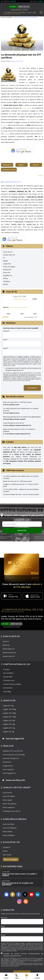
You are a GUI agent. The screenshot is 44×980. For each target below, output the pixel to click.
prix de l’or (4, 125)
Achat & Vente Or (11, 636)
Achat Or (6, 641)
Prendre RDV (8, 677)
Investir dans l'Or (9, 255)
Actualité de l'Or (11, 842)
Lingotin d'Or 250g (9, 713)
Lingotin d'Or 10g (9, 728)
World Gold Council (9, 170)
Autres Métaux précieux (15, 819)
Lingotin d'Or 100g (9, 717)
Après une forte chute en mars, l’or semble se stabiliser (19, 430)
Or (4, 258)
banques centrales (18, 197)
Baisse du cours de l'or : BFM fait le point (17, 481)
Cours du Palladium (10, 828)
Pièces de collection (10, 804)
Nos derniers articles (15, 397)
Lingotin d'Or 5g (8, 732)
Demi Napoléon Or (9, 773)
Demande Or (7, 165)
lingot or (21, 165)
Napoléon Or (8, 275)
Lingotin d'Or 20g (9, 724)
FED (26, 205)
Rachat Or (6, 645)
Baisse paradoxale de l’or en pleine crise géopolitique (22, 417)
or (27, 82)
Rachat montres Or (9, 653)
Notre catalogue (11, 859)
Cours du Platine (9, 824)
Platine (6, 278)
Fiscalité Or (7, 847)
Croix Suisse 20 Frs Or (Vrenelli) (14, 755)
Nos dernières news (13, 866)
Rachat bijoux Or (9, 649)
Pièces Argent (8, 800)
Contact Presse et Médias (12, 684)
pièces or (36, 165)
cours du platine (37, 199)
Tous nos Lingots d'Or (13, 739)
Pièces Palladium (9, 835)
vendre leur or (33, 224)
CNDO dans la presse (15, 470)
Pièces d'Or (8, 746)
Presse (17, 405)
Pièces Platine (8, 832)
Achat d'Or (24, 616)
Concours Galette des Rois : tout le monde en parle (21, 494)
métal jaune (19, 221)
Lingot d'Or (7, 264)
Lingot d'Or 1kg (8, 706)
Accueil (3, 17)
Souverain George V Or (11, 758)
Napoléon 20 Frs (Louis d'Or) (13, 751)
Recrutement (8, 688)
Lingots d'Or (9, 700)
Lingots (7, 134)
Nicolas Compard (20, 419)
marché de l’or (27, 108)
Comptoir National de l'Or (17, 61)
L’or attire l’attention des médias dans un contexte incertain (21, 409)
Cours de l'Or (8, 252)
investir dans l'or (18, 224)
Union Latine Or (8, 770)
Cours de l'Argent (9, 267)
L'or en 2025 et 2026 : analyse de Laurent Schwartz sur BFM (21, 490)
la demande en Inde (33, 119)
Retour (41, 176)
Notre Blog (7, 692)
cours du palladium (8, 202)
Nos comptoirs (8, 673)
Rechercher (22, 530)
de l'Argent (25, 787)
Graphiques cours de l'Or (12, 811)
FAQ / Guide (7, 855)
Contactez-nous (9, 680)
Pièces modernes (9, 807)
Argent (6, 261)
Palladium (7, 281)
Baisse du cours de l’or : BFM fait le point (17, 402)
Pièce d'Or (7, 272)
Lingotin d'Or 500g (9, 709)
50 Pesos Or (7, 762)
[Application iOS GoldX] (33, 596)
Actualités (9, 17)
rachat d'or (29, 221)
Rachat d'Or (7, 270)
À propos (6, 669)
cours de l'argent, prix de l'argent (17, 199)
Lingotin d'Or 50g (9, 720)
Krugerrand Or (8, 766)
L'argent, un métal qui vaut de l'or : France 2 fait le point (21, 485)
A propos (10, 442)
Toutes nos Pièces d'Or (14, 780)
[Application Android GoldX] (11, 596)
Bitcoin (6, 284)
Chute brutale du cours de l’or (14, 423)
